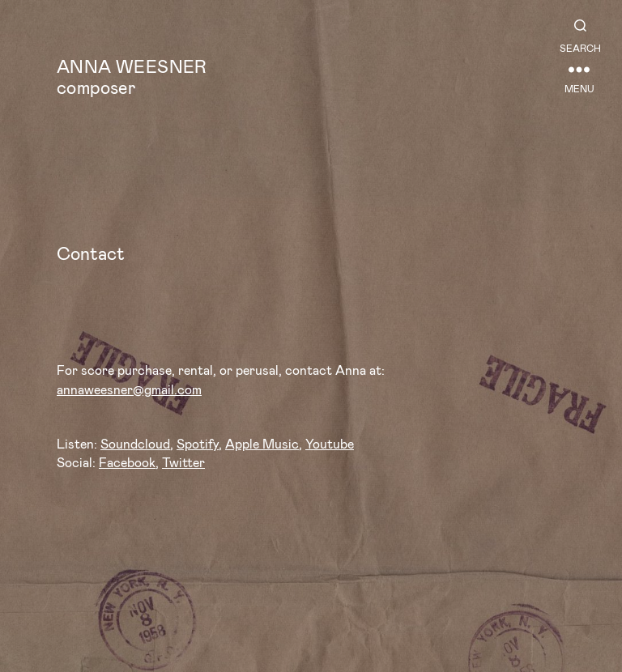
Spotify (198, 443)
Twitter (183, 462)
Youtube (330, 443)
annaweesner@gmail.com (129, 389)
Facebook (127, 462)
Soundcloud (135, 443)
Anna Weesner (132, 66)
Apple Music (262, 443)
